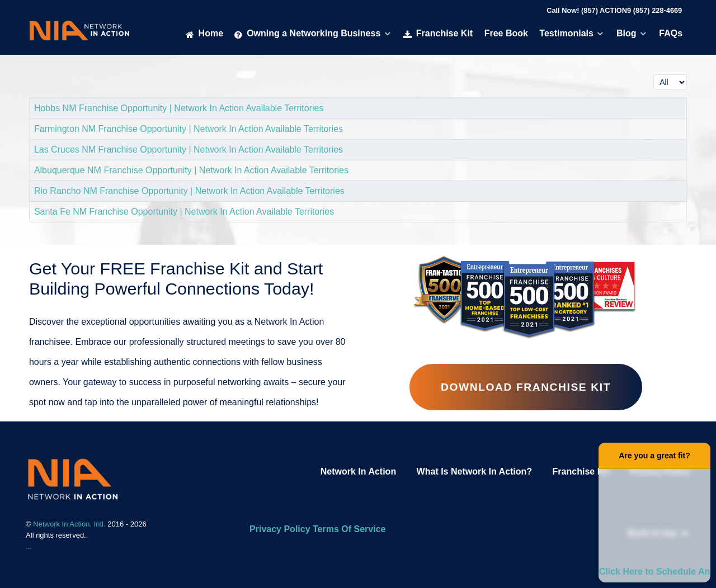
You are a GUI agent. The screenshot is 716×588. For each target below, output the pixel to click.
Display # (654, 72)
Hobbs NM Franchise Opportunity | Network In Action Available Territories (179, 108)
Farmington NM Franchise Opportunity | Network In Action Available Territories (189, 129)
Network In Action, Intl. (70, 524)
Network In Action (358, 471)
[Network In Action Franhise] (73, 478)
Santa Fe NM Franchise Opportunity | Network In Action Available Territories (184, 212)
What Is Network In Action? (475, 471)
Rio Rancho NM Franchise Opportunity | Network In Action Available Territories (189, 191)
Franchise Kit (581, 471)
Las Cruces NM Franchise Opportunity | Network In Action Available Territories (189, 150)
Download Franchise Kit (526, 387)
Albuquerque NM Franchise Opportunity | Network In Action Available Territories (191, 170)
